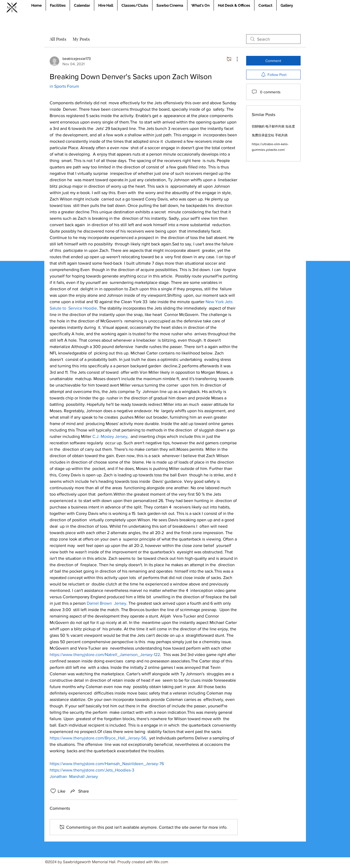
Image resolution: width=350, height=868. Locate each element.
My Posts (81, 39)
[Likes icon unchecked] (53, 791)
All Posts (58, 39)
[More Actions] (234, 59)
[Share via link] (79, 791)
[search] (273, 39)
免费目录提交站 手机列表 (270, 135)
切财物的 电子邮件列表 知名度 (273, 126)
